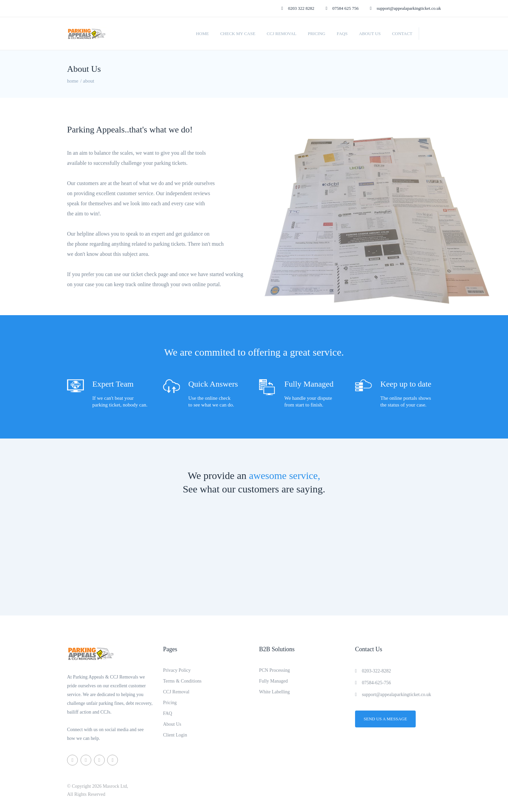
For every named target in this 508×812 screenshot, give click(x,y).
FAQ (168, 713)
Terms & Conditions (182, 681)
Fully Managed (273, 681)
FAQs (342, 34)
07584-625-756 (373, 683)
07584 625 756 (342, 8)
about (88, 81)
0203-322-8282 (373, 671)
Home (202, 34)
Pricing (317, 34)
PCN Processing (274, 670)
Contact (402, 34)
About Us (370, 34)
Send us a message (386, 719)
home (73, 81)
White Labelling (274, 692)
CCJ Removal (282, 34)
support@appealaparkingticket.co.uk (405, 8)
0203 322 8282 (298, 8)
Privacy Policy (177, 670)
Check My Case (238, 34)
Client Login (175, 735)
